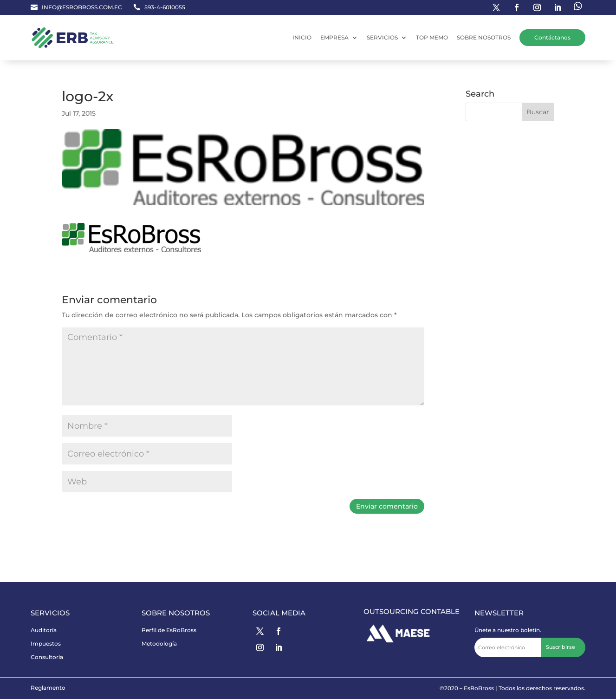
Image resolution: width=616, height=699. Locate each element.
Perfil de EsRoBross (169, 630)
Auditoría (44, 630)
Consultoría (47, 657)
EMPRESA (334, 37)
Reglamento (48, 688)
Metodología (159, 643)
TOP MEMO (432, 37)
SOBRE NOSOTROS (484, 37)
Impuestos (46, 643)
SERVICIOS (382, 37)
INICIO (302, 37)
